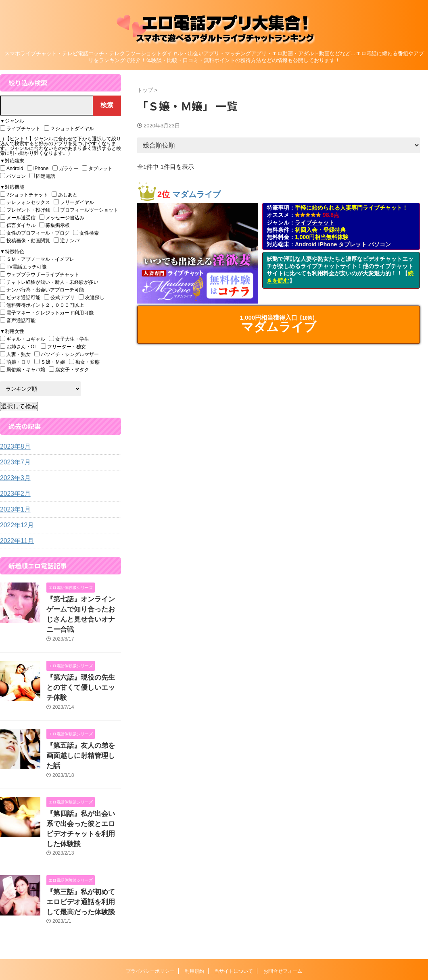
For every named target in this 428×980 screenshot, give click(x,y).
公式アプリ (59, 297)
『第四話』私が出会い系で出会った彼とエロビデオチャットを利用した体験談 (83, 787)
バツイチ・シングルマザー (67, 354)
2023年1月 (14, 510)
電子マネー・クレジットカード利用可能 (47, 313)
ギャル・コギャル (23, 339)
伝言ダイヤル (18, 225)
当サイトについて (234, 920)
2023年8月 (14, 447)
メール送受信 (18, 217)
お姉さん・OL (19, 346)
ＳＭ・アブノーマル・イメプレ (37, 259)
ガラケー (65, 168)
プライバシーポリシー (150, 920)
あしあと (65, 195)
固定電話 (42, 176)
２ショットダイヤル (69, 128)
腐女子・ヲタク (69, 369)
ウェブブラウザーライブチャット (40, 274)
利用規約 (194, 920)
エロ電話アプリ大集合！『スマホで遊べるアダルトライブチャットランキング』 (214, 937)
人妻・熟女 (15, 354)
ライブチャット (315, 223)
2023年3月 (14, 478)
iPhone (328, 244)
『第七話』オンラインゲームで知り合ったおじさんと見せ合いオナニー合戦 (83, 608)
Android (306, 244)
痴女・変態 (84, 362)
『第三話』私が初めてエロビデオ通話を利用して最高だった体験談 (83, 852)
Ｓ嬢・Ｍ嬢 (50, 362)
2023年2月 (14, 494)
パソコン (380, 244)
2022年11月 (15, 541)
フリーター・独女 (63, 346)
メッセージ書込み (62, 217)
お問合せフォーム (283, 920)
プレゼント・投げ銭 (25, 210)
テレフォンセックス (25, 202)
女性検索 (86, 233)
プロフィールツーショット (86, 210)
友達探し (92, 297)
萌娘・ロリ (15, 362)
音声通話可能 (18, 320)
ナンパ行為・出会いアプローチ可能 (42, 290)
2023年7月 (14, 462)
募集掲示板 (54, 225)
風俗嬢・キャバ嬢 (23, 369)
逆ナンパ (67, 240)
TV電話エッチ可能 (23, 267)
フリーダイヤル (74, 202)
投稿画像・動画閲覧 (25, 240)
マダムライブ (196, 194)
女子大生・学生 (69, 339)
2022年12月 (15, 525)
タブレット (353, 244)
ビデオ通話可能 (20, 297)
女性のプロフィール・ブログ (35, 233)
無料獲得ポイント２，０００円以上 (42, 305)
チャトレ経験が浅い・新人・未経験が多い (49, 282)
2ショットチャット (24, 195)
